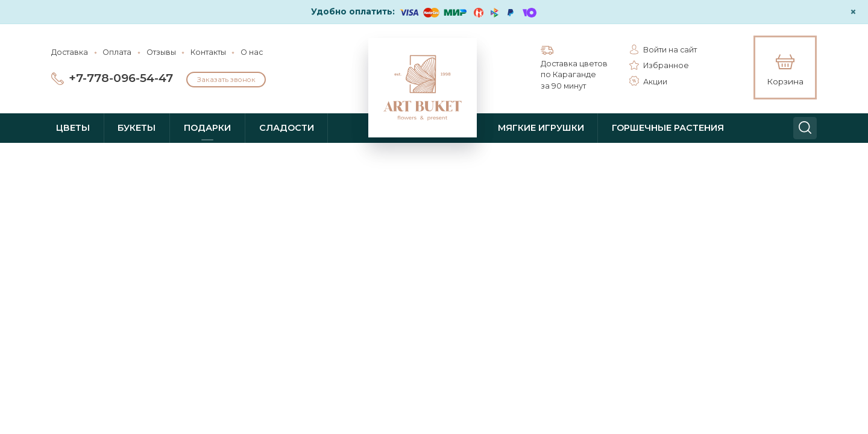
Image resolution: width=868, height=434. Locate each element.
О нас (252, 52)
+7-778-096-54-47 (121, 78)
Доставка (70, 52)
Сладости (287, 128)
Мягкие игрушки (541, 128)
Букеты (137, 128)
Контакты (208, 52)
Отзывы (161, 52)
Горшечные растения (668, 128)
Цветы (73, 128)
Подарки (207, 128)
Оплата (117, 52)
